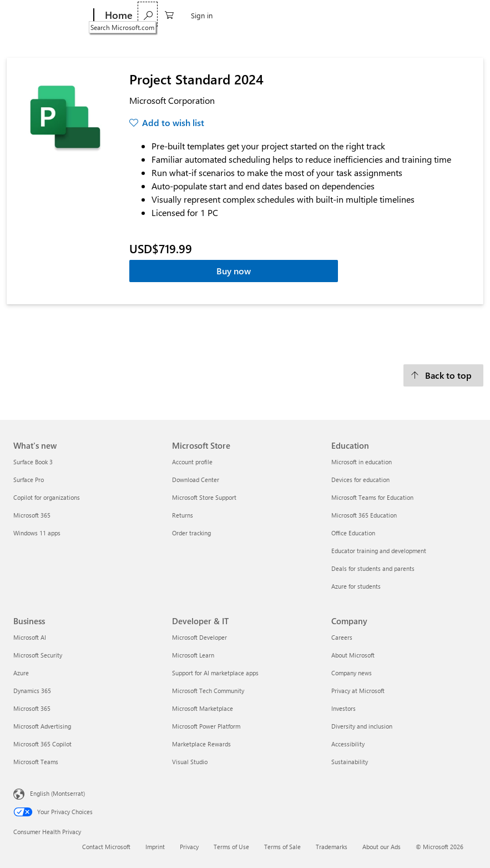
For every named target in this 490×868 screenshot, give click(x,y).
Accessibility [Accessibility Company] (348, 744)
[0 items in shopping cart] (431, 14)
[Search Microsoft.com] (409, 14)
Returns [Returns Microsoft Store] (183, 515)
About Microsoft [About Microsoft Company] (353, 655)
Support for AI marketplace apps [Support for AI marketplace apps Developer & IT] (215, 673)
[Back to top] (443, 375)
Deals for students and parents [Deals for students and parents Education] (373, 568)
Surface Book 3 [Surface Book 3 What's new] (33, 462)
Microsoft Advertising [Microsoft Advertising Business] (42, 726)
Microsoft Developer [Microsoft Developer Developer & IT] (199, 637)
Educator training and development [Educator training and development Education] (379, 551)
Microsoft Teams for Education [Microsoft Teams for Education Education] (372, 497)
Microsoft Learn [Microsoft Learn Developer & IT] (193, 655)
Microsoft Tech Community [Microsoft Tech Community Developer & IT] (208, 691)
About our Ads (382, 847)
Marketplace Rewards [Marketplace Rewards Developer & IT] (201, 744)
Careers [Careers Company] (342, 637)
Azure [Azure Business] (21, 673)
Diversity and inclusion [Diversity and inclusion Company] (362, 726)
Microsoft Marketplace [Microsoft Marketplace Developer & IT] (203, 708)
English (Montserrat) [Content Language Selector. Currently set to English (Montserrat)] (57, 793)
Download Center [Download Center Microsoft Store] (196, 480)
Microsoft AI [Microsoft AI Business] (30, 637)
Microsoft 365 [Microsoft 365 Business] (32, 708)
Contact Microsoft (106, 847)
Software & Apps (172, 15)
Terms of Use (231, 847)
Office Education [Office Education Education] (353, 533)
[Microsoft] (51, 16)
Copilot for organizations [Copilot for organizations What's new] (47, 497)
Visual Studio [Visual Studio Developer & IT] (190, 762)
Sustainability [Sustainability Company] (350, 762)
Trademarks (332, 847)
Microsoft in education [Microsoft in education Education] (362, 462)
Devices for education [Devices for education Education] (360, 480)
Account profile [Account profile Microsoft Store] (192, 462)
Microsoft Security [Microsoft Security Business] (38, 655)
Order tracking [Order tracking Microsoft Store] (191, 533)
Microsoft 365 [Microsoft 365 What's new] (32, 515)
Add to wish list (173, 122)
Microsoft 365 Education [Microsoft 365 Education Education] (364, 515)
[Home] (118, 16)
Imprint (155, 847)
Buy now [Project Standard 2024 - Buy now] (234, 271)
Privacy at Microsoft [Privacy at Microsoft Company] (358, 691)
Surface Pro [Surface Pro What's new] (29, 480)
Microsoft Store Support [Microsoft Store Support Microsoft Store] (204, 497)
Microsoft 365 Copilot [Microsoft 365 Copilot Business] (42, 744)
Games (231, 15)
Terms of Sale (282, 847)
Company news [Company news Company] (352, 673)
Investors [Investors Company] (343, 708)
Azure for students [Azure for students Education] (356, 586)
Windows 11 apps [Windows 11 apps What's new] (37, 533)
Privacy (189, 847)
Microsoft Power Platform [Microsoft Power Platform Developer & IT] (206, 726)
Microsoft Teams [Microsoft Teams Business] (36, 762)
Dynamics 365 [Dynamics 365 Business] (32, 691)
